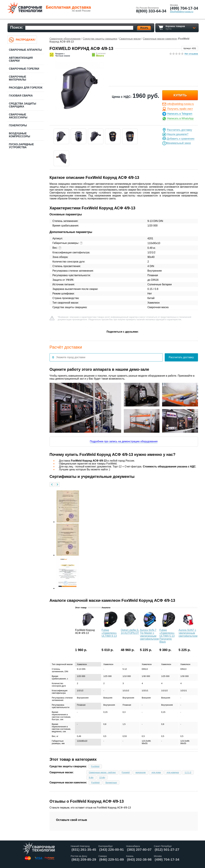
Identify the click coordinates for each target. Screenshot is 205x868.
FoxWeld (95, 766)
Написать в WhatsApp (180, 118)
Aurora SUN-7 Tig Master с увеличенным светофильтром (149, 634)
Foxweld (126, 772)
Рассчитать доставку (180, 130)
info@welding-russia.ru (180, 104)
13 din (102, 777)
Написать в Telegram (180, 114)
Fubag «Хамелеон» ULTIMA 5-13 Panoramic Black (167, 636)
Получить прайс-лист (180, 109)
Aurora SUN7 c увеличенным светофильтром (188, 633)
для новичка (173, 772)
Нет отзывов (191, 54)
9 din (91, 777)
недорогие (141, 772)
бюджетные (111, 782)
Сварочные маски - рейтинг (102, 772)
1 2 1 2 (188, 772)
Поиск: (17, 27)
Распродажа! (26, 40)
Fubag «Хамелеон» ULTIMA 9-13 (109, 633)
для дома (156, 772)
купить (180, 95)
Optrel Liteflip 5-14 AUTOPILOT (130, 632)
